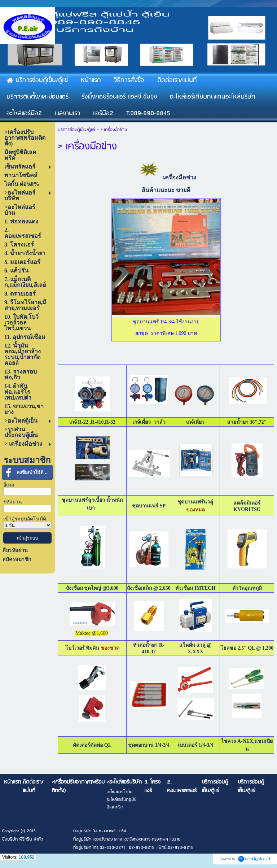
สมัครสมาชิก (17, 559)
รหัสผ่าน (13, 502)
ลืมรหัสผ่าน (15, 550)
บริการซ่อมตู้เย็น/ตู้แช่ (76, 130)
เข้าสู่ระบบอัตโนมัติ (25, 519)
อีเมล (9, 485)
